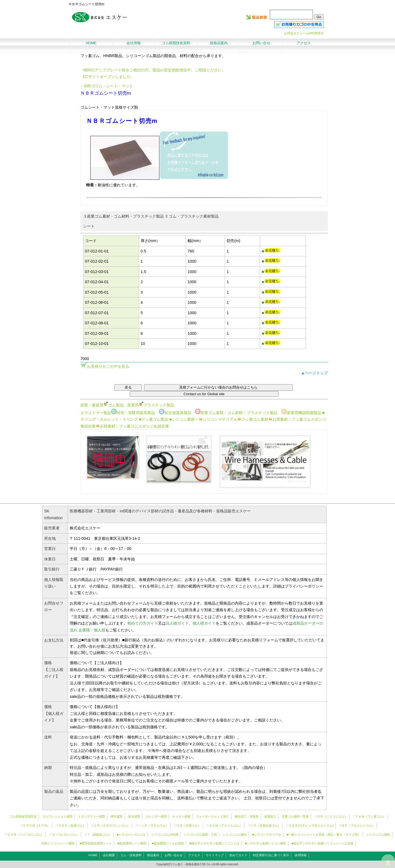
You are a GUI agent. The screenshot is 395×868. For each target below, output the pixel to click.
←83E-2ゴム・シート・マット (107, 86)
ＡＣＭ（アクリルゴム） (226, 825)
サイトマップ (215, 855)
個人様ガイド (204, 623)
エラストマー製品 (96, 413)
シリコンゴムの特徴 (165, 835)
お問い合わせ (174, 855)
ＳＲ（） (332, 816)
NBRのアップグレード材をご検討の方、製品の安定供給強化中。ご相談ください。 (154, 70)
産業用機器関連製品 (301, 413)
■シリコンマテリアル (267, 835)
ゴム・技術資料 (131, 855)
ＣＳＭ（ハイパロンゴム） (26, 835)
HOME (93, 855)
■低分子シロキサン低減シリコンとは (215, 843)
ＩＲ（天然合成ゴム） (266, 825)
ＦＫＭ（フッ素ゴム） (371, 816)
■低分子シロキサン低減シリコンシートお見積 (323, 843)
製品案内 (153, 855)
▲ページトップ (314, 373)
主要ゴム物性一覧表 (295, 816)
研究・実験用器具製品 (133, 413)
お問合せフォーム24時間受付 (304, 33)
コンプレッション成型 (57, 816)
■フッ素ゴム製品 (154, 419)
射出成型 (134, 816)
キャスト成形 (181, 816)
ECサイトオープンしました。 (109, 77)
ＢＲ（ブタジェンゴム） (358, 825)
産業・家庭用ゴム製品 (102, 405)
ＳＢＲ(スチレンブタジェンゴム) (311, 825)
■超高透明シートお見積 (168, 843)
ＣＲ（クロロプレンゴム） (112, 825)
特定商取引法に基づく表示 (271, 855)
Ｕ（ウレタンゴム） (65, 835)
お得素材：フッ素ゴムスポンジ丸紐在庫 (132, 426)
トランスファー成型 (91, 816)
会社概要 (109, 855)
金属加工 (270, 816)
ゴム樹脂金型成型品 (23, 816)
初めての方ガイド (143, 623)
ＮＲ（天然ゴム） (189, 825)
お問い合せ (261, 43)
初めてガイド (238, 855)
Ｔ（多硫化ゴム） (99, 835)
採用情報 (301, 855)
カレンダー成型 (156, 816)
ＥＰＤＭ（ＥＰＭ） (37, 825)
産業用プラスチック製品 (151, 405)
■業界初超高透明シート (96, 843)
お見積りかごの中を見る (108, 366)
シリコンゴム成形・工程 (200, 835)
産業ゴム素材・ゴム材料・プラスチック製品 (236, 413)
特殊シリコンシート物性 (58, 843)
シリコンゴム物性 (235, 835)
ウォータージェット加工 (212, 816)
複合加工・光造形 (247, 816)
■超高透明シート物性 (132, 843)
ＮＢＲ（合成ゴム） (72, 825)
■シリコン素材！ (184, 419)
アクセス (194, 855)
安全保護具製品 (175, 413)
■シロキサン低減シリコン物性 (266, 843)
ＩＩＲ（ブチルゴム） (153, 825)
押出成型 (117, 816)
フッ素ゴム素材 (253, 419)
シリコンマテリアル (218, 419)
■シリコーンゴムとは (131, 835)
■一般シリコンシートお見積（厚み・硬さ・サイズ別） (324, 835)
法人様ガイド (177, 623)
